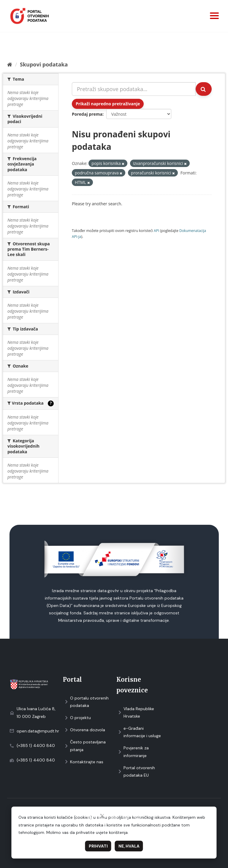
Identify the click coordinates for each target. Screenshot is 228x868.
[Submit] (204, 89)
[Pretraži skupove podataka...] (134, 89)
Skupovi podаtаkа (44, 64)
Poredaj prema (87, 114)
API (156, 230)
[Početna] (10, 64)
